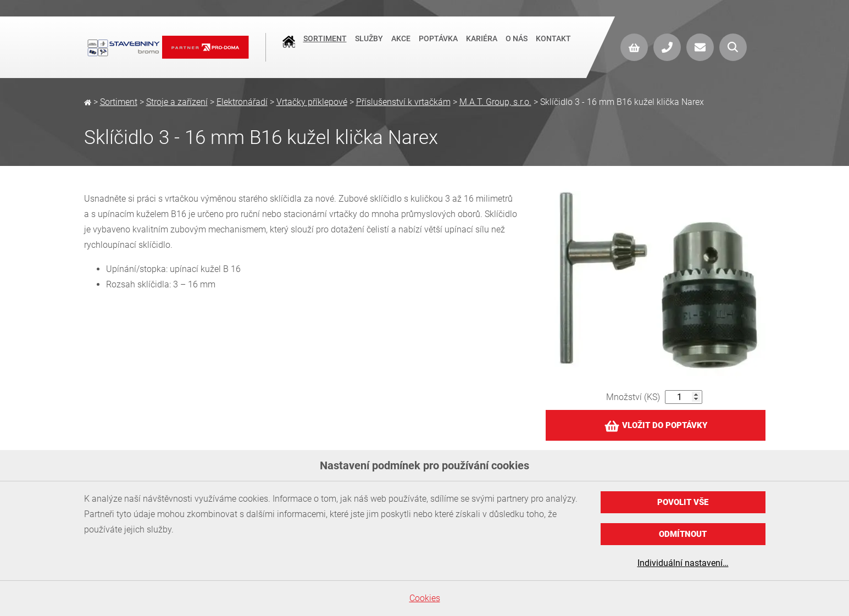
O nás (517, 46)
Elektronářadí (242, 102)
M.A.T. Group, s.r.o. (495, 102)
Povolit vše (683, 502)
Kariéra (482, 46)
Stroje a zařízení (177, 102)
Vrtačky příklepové (312, 102)
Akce (401, 46)
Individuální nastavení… (683, 563)
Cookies (425, 598)
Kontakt (553, 46)
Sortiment (325, 46)
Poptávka (438, 46)
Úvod (289, 47)
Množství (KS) (633, 397)
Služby (369, 46)
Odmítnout (683, 534)
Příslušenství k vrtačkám (403, 102)
